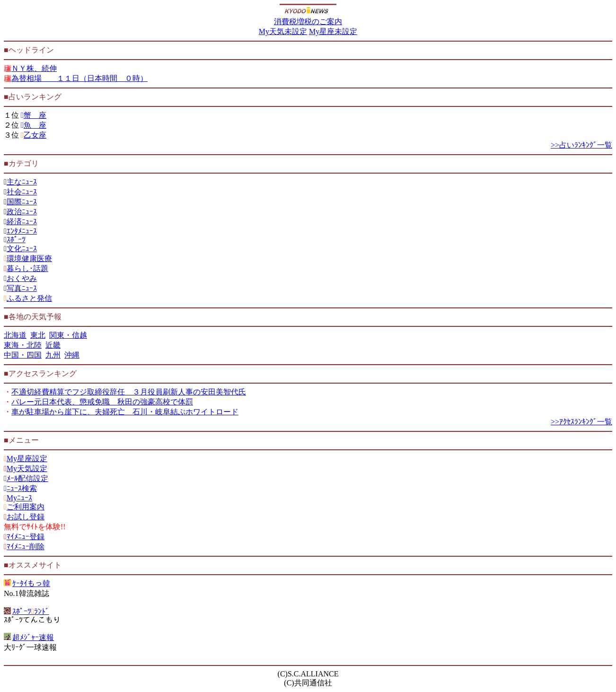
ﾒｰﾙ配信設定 (27, 478)
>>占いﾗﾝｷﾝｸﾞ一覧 (581, 145)
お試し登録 (26, 517)
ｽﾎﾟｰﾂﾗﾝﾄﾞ (31, 611)
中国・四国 (23, 355)
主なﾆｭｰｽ (22, 182)
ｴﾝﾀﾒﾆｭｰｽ (22, 231)
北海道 (15, 335)
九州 (53, 355)
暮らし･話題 (27, 268)
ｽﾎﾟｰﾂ (16, 240)
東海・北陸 (23, 345)
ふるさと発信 (29, 298)
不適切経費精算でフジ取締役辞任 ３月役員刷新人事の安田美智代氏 (129, 392)
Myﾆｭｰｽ (19, 498)
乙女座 (35, 135)
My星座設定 (27, 459)
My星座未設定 (333, 31)
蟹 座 (35, 115)
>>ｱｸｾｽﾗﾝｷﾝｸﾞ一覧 (581, 422)
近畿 (53, 345)
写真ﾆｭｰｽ (22, 288)
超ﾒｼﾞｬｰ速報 (33, 637)
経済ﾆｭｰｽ (22, 222)
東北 (38, 335)
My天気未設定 (283, 31)
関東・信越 (68, 335)
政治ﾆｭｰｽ (22, 212)
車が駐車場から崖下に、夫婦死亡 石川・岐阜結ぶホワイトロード (125, 412)
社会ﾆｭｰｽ (22, 192)
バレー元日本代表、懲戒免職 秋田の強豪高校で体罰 (102, 402)
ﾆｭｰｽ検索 (22, 488)
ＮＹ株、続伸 (34, 68)
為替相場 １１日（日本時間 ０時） (79, 78)
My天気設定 (27, 469)
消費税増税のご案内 (308, 22)
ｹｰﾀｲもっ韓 (31, 583)
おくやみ (22, 278)
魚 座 (35, 125)
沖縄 (72, 355)
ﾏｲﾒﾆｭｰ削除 (26, 547)
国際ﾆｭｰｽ (22, 202)
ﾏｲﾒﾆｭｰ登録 (26, 537)
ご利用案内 (26, 507)
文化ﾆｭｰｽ (22, 249)
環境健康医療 (29, 258)
